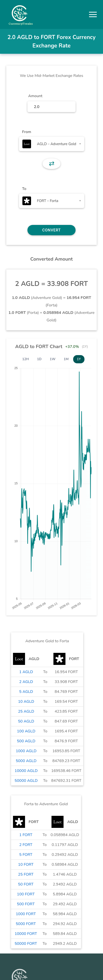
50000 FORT (26, 944)
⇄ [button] (52, 164)
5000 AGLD (26, 761)
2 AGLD (26, 682)
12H (26, 359)
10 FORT (26, 865)
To (24, 189)
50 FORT (26, 884)
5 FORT (26, 855)
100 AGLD (26, 731)
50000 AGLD (26, 781)
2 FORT (26, 845)
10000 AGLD (26, 771)
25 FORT (26, 874)
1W (53, 359)
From (27, 132)
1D (39, 359)
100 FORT (26, 894)
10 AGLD (26, 702)
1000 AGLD (26, 751)
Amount (35, 96)
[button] (93, 14)
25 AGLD (26, 711)
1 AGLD (26, 672)
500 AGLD (26, 741)
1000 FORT (26, 914)
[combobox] (52, 144)
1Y (79, 359)
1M (66, 359)
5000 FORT (26, 924)
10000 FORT (26, 934)
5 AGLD (26, 692)
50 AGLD (26, 721)
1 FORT (26, 835)
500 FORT (26, 904)
